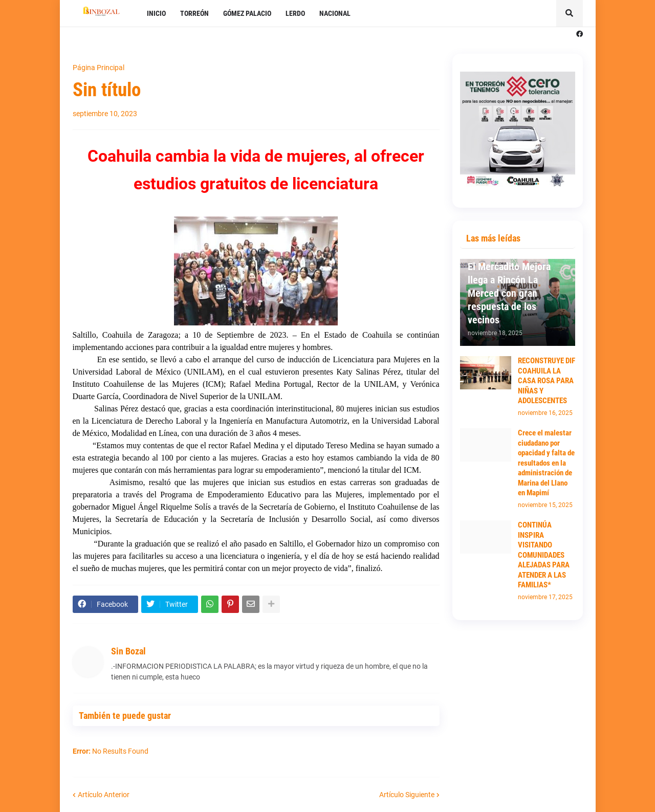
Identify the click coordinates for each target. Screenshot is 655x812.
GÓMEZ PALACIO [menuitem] (247, 13)
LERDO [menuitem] (295, 13)
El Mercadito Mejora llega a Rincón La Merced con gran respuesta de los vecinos (509, 293)
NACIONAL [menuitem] (335, 13)
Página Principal (99, 68)
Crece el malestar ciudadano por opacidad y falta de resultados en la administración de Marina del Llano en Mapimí (546, 463)
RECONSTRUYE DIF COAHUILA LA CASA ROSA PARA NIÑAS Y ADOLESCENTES (547, 381)
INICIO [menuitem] (156, 13)
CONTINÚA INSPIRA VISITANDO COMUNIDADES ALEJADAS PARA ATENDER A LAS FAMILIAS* (544, 555)
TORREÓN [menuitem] (194, 13)
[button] (570, 13)
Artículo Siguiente (407, 795)
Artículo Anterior (104, 795)
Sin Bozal (128, 651)
